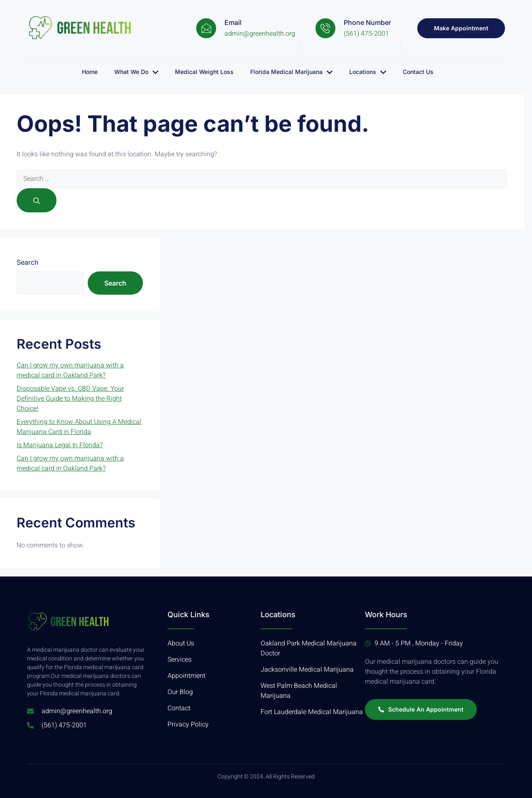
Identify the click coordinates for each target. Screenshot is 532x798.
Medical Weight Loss (204, 72)
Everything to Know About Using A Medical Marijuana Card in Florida (79, 427)
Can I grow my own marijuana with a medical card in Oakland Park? (70, 370)
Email (233, 22)
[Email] (206, 28)
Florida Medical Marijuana (291, 72)
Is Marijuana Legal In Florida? (60, 445)
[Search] (37, 200)
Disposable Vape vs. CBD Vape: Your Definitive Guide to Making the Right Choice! (70, 399)
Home (90, 72)
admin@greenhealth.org (260, 34)
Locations (368, 72)
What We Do (136, 72)
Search (27, 262)
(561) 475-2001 (366, 34)
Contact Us (418, 72)
